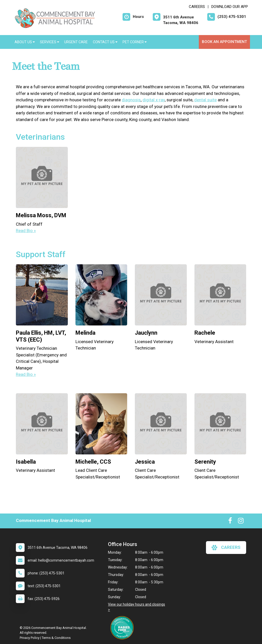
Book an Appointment (224, 42)
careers (226, 548)
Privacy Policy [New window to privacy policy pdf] (30, 638)
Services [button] (50, 42)
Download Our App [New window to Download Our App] (230, 7)
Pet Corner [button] (135, 42)
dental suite (205, 100)
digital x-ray (154, 100)
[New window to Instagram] (241, 522)
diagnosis (131, 100)
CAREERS (197, 7)
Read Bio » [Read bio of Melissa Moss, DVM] (26, 231)
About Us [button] (25, 42)
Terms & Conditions (56, 638)
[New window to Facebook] (230, 522)
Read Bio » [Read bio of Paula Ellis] (26, 374)
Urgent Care (76, 42)
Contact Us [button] (105, 42)
